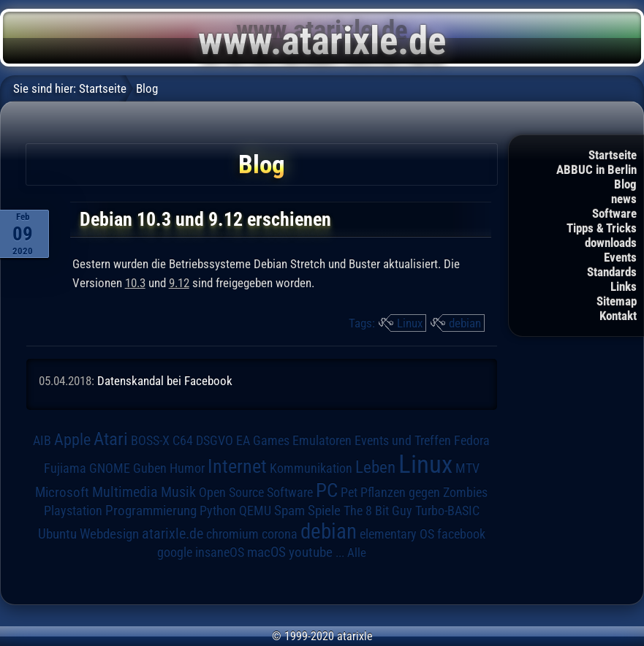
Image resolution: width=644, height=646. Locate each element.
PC (327, 490)
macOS (266, 552)
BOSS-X (150, 441)
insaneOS (220, 552)
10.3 (135, 283)
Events (620, 257)
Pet (349, 493)
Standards (612, 272)
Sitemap (617, 301)
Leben (375, 467)
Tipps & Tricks (602, 228)
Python (218, 511)
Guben (150, 468)
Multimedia (125, 492)
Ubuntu (57, 534)
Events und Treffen (403, 441)
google (175, 552)
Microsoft (62, 492)
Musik (178, 492)
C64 (183, 441)
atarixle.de (173, 534)
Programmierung (151, 510)
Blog (625, 184)
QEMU (255, 511)
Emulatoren (322, 440)
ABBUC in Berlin (596, 170)
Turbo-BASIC (447, 510)
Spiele (324, 510)
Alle (357, 552)
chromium (232, 534)
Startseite (613, 155)
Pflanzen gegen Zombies (424, 493)
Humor (187, 468)
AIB (42, 441)
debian (465, 323)
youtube (311, 552)
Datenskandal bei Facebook (165, 381)
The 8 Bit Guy (378, 510)
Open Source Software (256, 493)
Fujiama (65, 468)
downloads (611, 243)
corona (280, 534)
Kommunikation (311, 468)
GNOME (110, 468)
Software (614, 213)
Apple (72, 439)
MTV (467, 468)
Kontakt (618, 316)
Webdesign (109, 534)
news (624, 199)
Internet (237, 466)
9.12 (179, 283)
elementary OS (397, 534)
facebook (461, 534)
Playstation (73, 511)
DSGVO (215, 441)
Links (624, 286)
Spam (289, 511)
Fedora (472, 440)
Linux (410, 323)
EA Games (263, 441)
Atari (111, 439)
